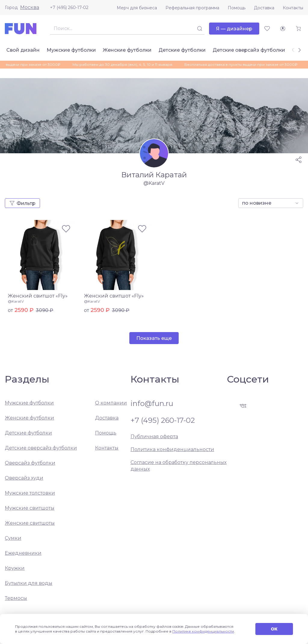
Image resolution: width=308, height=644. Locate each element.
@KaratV (16, 301)
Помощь (237, 8)
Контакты (293, 8)
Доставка (264, 8)
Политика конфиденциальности (172, 449)
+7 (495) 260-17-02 (69, 8)
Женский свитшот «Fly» (38, 296)
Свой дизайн (23, 50)
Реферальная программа (192, 8)
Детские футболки (182, 50)
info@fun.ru (152, 404)
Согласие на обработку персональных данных (179, 466)
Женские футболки (127, 50)
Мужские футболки (71, 50)
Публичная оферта (154, 436)
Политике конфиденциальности (203, 631)
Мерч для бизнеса (137, 8)
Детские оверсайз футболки (249, 50)
